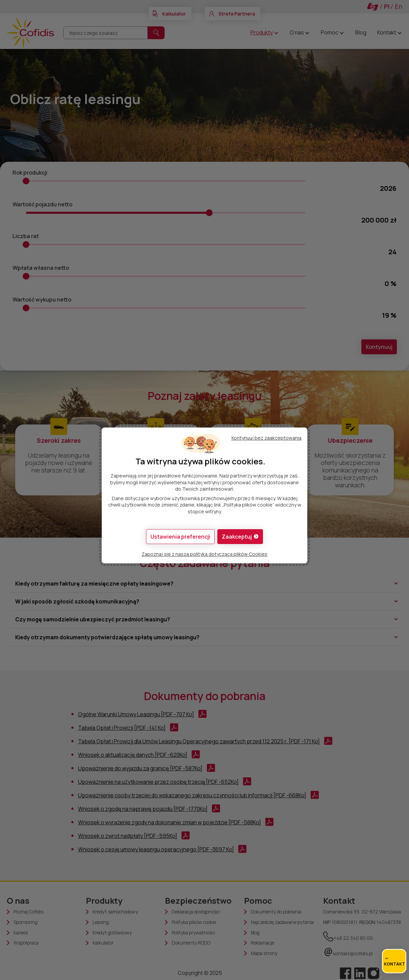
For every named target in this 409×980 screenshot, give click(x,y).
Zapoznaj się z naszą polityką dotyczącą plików (204, 554)
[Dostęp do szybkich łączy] (394, 961)
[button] (240, 537)
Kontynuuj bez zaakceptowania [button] (267, 438)
